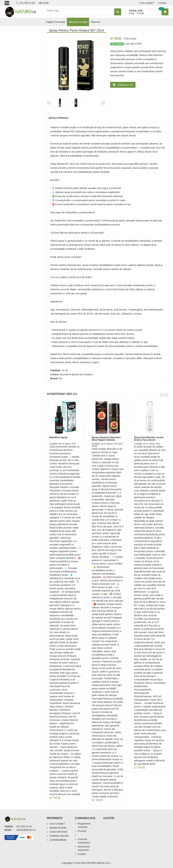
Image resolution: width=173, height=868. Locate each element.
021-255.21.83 (25, 3)
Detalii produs (59, 118)
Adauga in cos (125, 85)
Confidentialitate (58, 840)
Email (44, 3)
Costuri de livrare (58, 832)
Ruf (60, 378)
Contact (163, 3)
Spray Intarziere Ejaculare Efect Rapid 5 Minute (106, 439)
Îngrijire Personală (55, 22)
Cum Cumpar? (57, 824)
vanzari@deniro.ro (26, 830)
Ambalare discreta (59, 836)
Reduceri (95, 22)
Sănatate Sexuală (78, 22)
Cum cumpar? (147, 3)
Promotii (82, 831)
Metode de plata (58, 828)
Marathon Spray (58, 437)
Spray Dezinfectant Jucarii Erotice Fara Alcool (149, 439)
